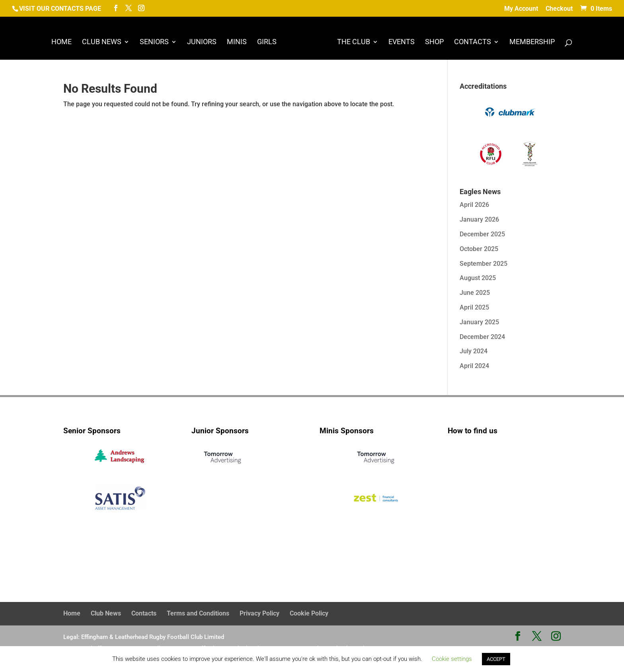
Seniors (154, 42)
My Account (521, 9)
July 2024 (474, 351)
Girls (267, 42)
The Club (354, 42)
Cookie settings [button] (452, 659)
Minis (237, 42)
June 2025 (475, 293)
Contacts (473, 42)
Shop (434, 42)
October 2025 (479, 249)
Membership (532, 42)
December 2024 (482, 337)
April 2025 (474, 307)
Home (61, 42)
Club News (102, 42)
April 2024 (474, 366)
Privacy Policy (259, 613)
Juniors (202, 42)
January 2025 (479, 322)
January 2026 (479, 219)
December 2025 (482, 234)
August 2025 (478, 278)
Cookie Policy (309, 613)
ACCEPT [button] (496, 659)
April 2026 (474, 205)
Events (402, 42)
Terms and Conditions (198, 613)
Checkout (559, 9)
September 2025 (484, 264)
